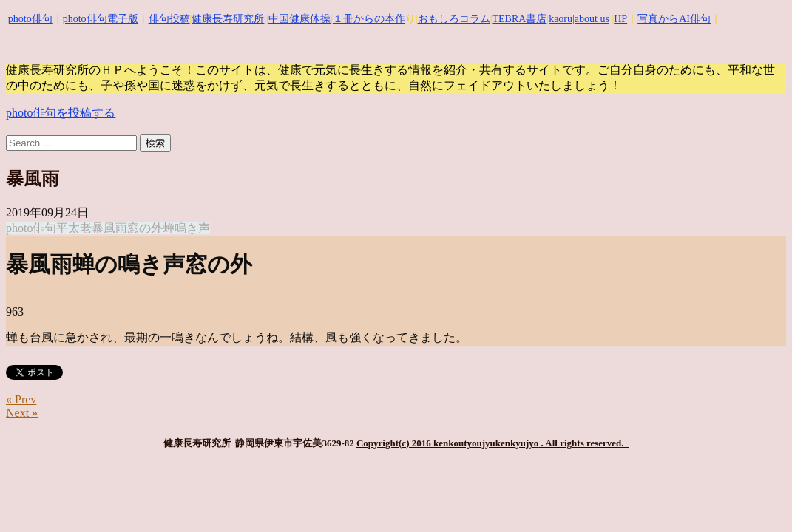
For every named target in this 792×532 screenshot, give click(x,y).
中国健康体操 (299, 19)
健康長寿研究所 (228, 19)
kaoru (561, 19)
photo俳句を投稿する (61, 113)
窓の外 (145, 228)
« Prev (21, 399)
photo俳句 (30, 19)
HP (620, 19)
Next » (22, 413)
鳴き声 (192, 228)
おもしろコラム (454, 19)
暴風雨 (109, 228)
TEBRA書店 (519, 19)
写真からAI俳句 (674, 19)
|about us (591, 19)
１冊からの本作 (369, 19)
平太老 (74, 228)
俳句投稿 (169, 19)
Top (757, 497)
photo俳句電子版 (101, 19)
